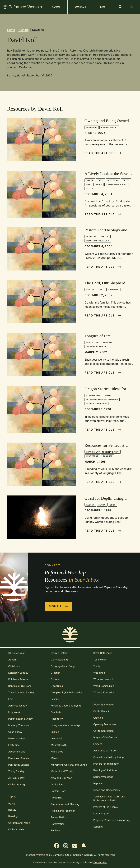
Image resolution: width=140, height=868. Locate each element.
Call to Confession (103, 731)
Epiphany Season (18, 679)
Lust (89, 184)
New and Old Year (61, 778)
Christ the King (17, 784)
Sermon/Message (103, 777)
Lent (101, 290)
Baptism (98, 783)
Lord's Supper (101, 813)
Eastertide (14, 745)
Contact (80, 7)
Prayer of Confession (105, 737)
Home (11, 30)
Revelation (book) (97, 404)
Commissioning (59, 660)
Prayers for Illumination (106, 764)
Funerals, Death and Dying (66, 706)
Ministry (91, 237)
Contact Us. (100, 862)
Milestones (57, 752)
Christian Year (16, 829)
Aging (12, 803)
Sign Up (58, 606)
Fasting (55, 699)
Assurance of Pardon (105, 750)
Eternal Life (93, 395)
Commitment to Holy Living (109, 757)
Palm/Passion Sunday (20, 719)
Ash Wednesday (18, 706)
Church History (59, 653)
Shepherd (113, 290)
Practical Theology (98, 241)
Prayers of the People (106, 807)
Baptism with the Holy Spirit (103, 452)
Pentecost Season (18, 765)
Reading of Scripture (105, 770)
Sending (98, 827)
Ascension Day (17, 752)
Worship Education (104, 692)
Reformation (58, 824)
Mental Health (59, 745)
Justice (55, 732)
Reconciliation (59, 817)
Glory (108, 395)
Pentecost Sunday (19, 758)
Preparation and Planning (65, 804)
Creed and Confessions (106, 790)
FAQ (103, 7)
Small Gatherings (103, 653)
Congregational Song (63, 666)
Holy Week (14, 712)
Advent (12, 660)
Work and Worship (104, 679)
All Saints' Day (16, 778)
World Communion (104, 686)
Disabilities (57, 686)
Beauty (12, 810)
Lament (98, 744)
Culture (55, 679)
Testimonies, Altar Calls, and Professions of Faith (109, 798)
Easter (90, 290)
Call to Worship (102, 711)
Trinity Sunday (16, 771)
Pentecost (92, 342)
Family (102, 505)
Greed (126, 180)
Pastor (105, 237)
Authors (24, 30)
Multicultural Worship (63, 771)
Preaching (57, 798)
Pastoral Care (58, 791)
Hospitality (57, 719)
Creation (56, 673)
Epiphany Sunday (18, 673)
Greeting (98, 718)
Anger (90, 180)
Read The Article (103, 153)
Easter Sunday (17, 738)
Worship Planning (97, 347)
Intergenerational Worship (102, 399)
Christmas (14, 666)
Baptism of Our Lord (20, 686)
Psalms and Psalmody (63, 811)
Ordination (57, 784)
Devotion (92, 127)
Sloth (90, 189)
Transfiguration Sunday (21, 692)
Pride (99, 184)
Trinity (97, 666)
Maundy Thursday (19, 725)
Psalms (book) (109, 127)
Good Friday (15, 732)
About (56, 7)
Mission (55, 758)
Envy (100, 180)
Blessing (13, 816)
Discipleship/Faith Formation (67, 692)
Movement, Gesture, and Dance (69, 765)
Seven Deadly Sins (116, 184)
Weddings (99, 673)
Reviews (55, 830)
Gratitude (56, 712)
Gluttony (113, 180)
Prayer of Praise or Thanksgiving (112, 820)
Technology (100, 660)
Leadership (57, 738)
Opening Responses (105, 724)
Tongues (108, 342)
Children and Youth (19, 823)
